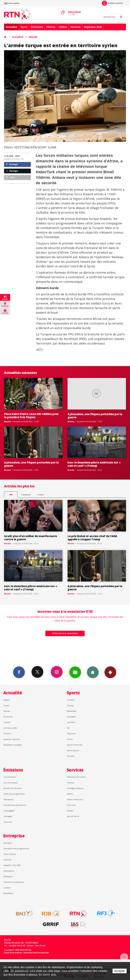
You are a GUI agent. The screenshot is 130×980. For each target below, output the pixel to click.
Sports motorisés (75, 745)
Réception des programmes (16, 848)
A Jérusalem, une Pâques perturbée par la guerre (95, 416)
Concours (8, 822)
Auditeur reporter (12, 739)
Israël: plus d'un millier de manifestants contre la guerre (31, 538)
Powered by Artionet (13, 953)
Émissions (37, 27)
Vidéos (63, 27)
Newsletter (8, 893)
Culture (7, 722)
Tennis (70, 739)
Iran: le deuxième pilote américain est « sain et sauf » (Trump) (94, 464)
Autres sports (73, 750)
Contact (7, 888)
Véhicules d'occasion (76, 777)
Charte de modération (14, 882)
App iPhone (93, 672)
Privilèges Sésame (75, 788)
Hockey (70, 705)
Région (7, 700)
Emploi (70, 811)
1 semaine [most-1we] (26, 495)
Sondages (8, 816)
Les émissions (10, 777)
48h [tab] (11, 495)
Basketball (72, 711)
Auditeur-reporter (112, 3)
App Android (110, 672)
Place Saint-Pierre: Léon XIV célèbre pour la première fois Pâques (31, 416)
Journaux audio (10, 728)
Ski (68, 728)
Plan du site (40, 946)
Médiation (8, 876)
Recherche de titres (13, 788)
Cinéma (71, 783)
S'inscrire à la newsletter (65, 633)
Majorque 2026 (93, 27)
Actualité (11, 27)
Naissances (8, 799)
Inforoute (71, 805)
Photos (51, 27)
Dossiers (7, 733)
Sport (24, 27)
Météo (70, 794)
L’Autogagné (9, 811)
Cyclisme (71, 722)
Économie (8, 717)
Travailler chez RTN (12, 865)
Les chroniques (10, 783)
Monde (33, 37)
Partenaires (9, 871)
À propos (8, 843)
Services (75, 27)
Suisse (6, 705)
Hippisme (71, 733)
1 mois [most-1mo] (40, 495)
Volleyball (71, 717)
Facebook (19, 672)
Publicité (8, 860)
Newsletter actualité (13, 745)
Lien (10, 177)
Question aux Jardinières (15, 805)
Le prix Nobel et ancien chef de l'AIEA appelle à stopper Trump (92, 538)
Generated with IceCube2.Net (36, 953)
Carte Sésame (10, 854)
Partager (12, 164)
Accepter (120, 971)
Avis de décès (73, 816)
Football (71, 700)
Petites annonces (75, 799)
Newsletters (75, 672)
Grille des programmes (14, 794)
